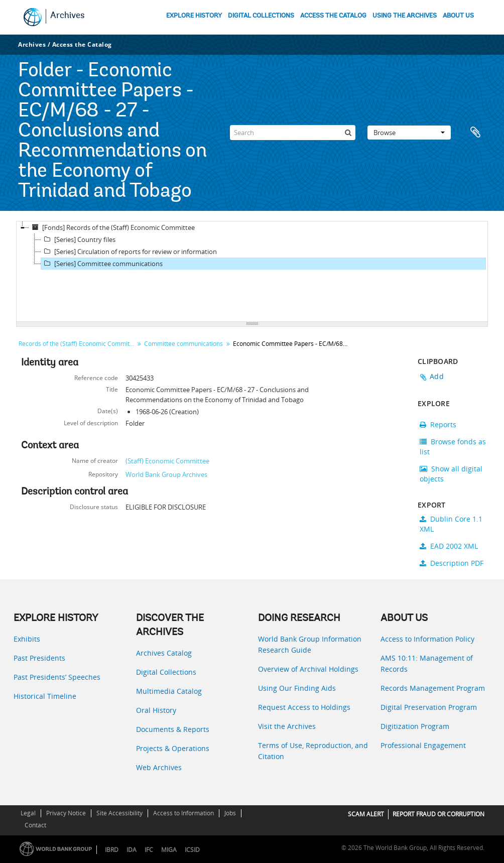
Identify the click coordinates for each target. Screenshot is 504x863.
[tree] (252, 272)
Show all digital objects (451, 474)
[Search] (293, 133)
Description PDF (452, 563)
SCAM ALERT (366, 814)
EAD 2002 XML (449, 546)
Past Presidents (39, 658)
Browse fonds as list (453, 447)
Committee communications (183, 344)
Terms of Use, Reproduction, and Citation (313, 751)
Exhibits (27, 639)
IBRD (112, 850)
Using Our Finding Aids (297, 688)
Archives (68, 16)
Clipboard (475, 133)
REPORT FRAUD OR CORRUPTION (438, 814)
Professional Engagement (423, 745)
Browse (409, 133)
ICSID (192, 850)
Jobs (230, 813)
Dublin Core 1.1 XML (451, 524)
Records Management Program (433, 688)
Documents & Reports (173, 729)
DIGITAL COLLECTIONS (261, 16)
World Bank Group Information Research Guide (310, 644)
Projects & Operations (173, 748)
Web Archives (159, 767)
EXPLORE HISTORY (194, 16)
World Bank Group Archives (166, 474)
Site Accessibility (119, 813)
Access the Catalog (82, 44)
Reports (438, 424)
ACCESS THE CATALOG (333, 16)
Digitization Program (415, 726)
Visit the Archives (287, 726)
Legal (28, 813)
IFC (149, 850)
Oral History (156, 710)
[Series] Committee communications (102, 264)
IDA (132, 850)
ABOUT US (458, 16)
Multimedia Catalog (169, 691)
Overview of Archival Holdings (308, 669)
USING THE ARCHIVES (405, 16)
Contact (35, 825)
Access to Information (183, 813)
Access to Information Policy (427, 639)
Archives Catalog (164, 653)
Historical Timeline (45, 696)
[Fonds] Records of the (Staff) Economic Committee (112, 227)
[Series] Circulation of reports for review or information (129, 252)
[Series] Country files (78, 239)
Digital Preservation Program (429, 707)
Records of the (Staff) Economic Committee (78, 344)
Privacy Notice (66, 813)
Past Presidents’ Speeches (57, 677)
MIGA (169, 850)
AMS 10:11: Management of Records (427, 663)
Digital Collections (166, 672)
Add (437, 376)
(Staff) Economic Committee (167, 461)
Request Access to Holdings (304, 707)
